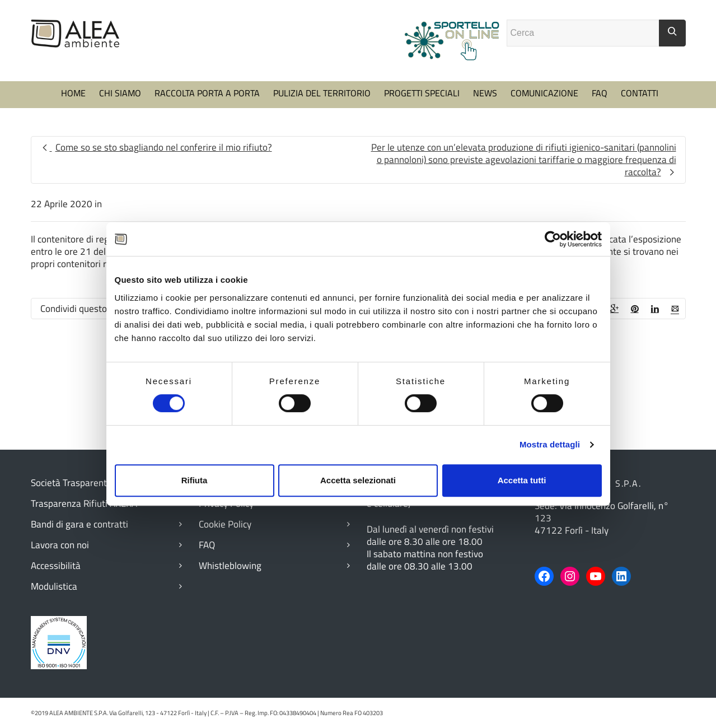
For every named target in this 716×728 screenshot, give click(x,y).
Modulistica (54, 586)
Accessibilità (56, 566)
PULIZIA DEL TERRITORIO (322, 93)
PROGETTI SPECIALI (422, 93)
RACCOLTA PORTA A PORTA (207, 93)
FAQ (600, 93)
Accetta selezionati (358, 480)
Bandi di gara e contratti (79, 524)
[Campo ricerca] (583, 33)
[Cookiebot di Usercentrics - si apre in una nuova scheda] (553, 239)
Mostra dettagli (550, 444)
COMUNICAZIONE (544, 93)
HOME (73, 93)
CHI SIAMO (120, 93)
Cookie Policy (225, 524)
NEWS (485, 93)
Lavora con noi (60, 545)
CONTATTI (640, 93)
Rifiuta (195, 480)
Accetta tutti (522, 480)
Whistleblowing (230, 566)
